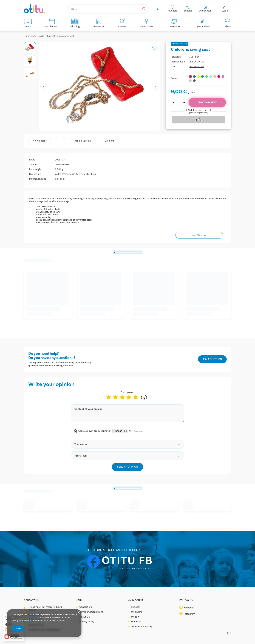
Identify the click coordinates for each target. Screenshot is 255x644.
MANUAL (202, 235)
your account (206, 11)
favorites (172, 11)
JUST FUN (195, 57)
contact (188, 11)
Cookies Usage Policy (25, 617)
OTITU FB (127, 560)
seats (41, 36)
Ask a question (212, 359)
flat (49, 36)
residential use (197, 66)
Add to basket (207, 102)
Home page (30, 36)
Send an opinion (127, 467)
